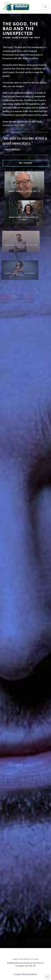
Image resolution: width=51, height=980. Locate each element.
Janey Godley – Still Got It (19, 189)
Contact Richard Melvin (26, 974)
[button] (45, 7)
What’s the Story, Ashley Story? (16, 215)
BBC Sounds (26, 163)
